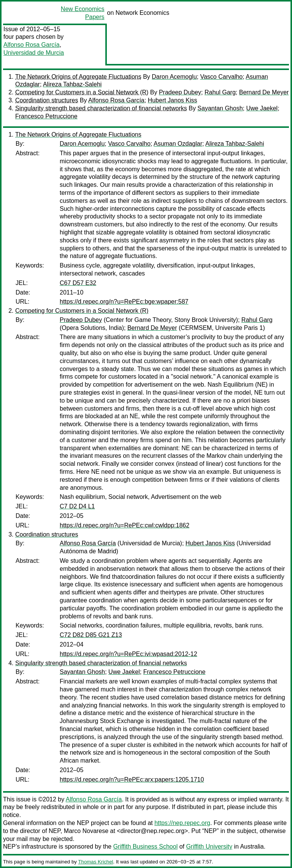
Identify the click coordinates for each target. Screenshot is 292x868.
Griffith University (209, 846)
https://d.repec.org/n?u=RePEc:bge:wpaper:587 (124, 302)
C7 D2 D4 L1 (77, 506)
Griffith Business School (146, 846)
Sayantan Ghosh (220, 108)
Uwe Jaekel (262, 108)
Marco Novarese (86, 831)
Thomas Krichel (95, 862)
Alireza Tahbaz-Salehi (72, 84)
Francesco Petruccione (46, 116)
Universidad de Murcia (34, 53)
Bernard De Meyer (264, 92)
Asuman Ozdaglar (178, 144)
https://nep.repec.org (182, 823)
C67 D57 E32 (78, 283)
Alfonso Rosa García (32, 45)
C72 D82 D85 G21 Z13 (91, 635)
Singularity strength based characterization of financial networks (101, 108)
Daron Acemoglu (174, 77)
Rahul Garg (220, 92)
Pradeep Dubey (180, 92)
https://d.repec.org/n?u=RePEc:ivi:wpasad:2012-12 (129, 654)
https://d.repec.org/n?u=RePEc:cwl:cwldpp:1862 (125, 525)
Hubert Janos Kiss (173, 100)
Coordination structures (47, 100)
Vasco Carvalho (221, 77)
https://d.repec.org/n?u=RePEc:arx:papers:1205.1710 (132, 780)
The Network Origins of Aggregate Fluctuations (78, 77)
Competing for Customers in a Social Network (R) (82, 92)
